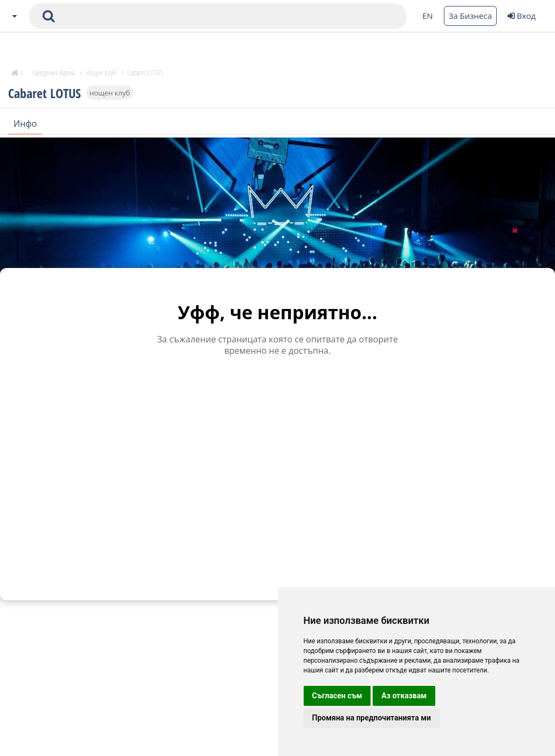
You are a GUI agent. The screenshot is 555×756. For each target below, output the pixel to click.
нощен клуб (110, 93)
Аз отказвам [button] (404, 696)
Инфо (25, 123)
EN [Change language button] (428, 16)
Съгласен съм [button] (337, 696)
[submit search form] (49, 16)
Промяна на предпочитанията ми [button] (372, 718)
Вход (522, 16)
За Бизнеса (470, 16)
